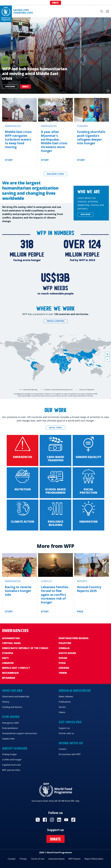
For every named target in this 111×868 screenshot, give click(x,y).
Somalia (64, 648)
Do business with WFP (70, 754)
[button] (107, 354)
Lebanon (8, 663)
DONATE (26, 87)
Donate (55, 3)
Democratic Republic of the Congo (25, 648)
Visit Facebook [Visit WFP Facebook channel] (45, 820)
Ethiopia (8, 653)
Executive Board (56, 859)
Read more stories (55, 174)
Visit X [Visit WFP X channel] (38, 820)
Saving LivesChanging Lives (23, 11)
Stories (62, 707)
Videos (62, 712)
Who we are (12, 690)
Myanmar (9, 678)
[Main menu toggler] (107, 11)
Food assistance (10, 728)
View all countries (56, 321)
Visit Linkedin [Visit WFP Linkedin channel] (59, 820)
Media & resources (75, 690)
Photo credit (108, 91)
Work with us (71, 743)
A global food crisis (11, 765)
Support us (64, 728)
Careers (63, 749)
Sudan (63, 658)
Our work (11, 717)
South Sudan (67, 653)
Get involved (70, 722)
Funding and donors (12, 707)
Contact (12, 859)
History (6, 702)
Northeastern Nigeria (74, 638)
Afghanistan (11, 638)
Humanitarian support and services (20, 733)
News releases (66, 696)
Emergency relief (10, 723)
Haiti (5, 658)
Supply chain (8, 739)
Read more (10, 87)
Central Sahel (12, 643)
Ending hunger (9, 754)
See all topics (55, 428)
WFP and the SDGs (11, 770)
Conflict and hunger (12, 760)
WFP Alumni (74, 859)
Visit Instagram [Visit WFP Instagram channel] (52, 820)
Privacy (23, 859)
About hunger (15, 748)
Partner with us (66, 733)
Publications (65, 702)
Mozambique (10, 673)
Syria (62, 663)
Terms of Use (38, 859)
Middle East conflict (16, 668)
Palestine (65, 643)
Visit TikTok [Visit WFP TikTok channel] (73, 820)
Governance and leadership (16, 696)
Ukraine (64, 668)
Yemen (63, 673)
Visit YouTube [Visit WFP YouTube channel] (66, 820)
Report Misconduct (94, 859)
